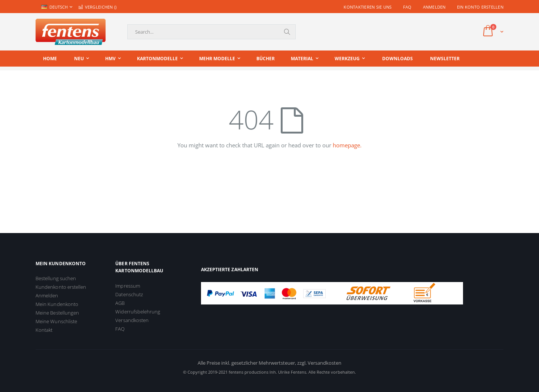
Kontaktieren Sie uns (368, 7)
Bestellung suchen (56, 278)
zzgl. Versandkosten (319, 363)
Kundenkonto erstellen (61, 287)
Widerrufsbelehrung (138, 312)
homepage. (347, 145)
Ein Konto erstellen (480, 7)
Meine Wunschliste (56, 321)
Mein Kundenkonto (57, 304)
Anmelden (434, 7)
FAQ (407, 7)
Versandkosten (132, 320)
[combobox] (211, 32)
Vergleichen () (97, 7)
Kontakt (44, 330)
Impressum (128, 286)
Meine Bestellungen (57, 313)
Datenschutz (129, 294)
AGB (120, 303)
